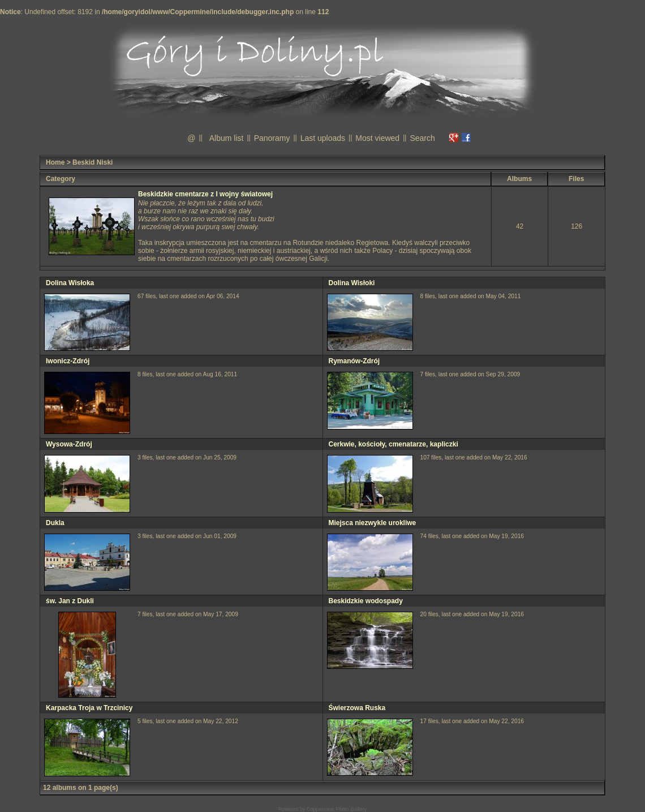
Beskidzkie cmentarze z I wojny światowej (205, 194)
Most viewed (377, 138)
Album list (227, 138)
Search (422, 138)
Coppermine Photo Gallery (337, 809)
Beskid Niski (93, 162)
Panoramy (272, 138)
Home (55, 162)
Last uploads (323, 138)
